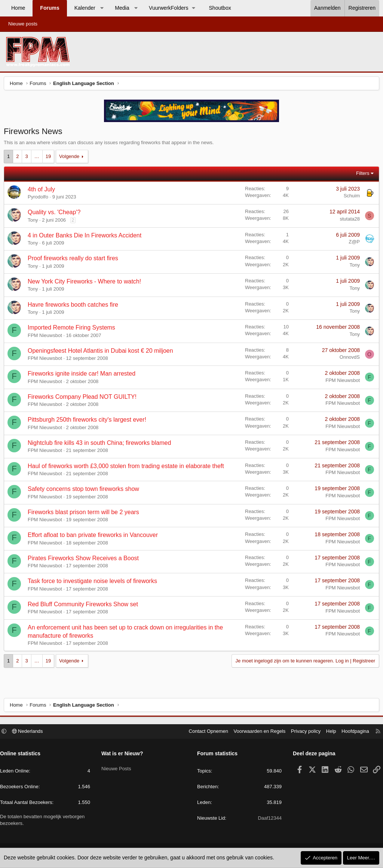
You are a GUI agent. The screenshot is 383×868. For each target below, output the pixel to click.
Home (18, 8)
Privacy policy (302, 732)
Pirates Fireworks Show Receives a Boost (85, 560)
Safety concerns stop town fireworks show (85, 491)
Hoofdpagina (352, 732)
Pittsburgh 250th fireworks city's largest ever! (89, 421)
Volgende (71, 158)
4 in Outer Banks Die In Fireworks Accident (86, 237)
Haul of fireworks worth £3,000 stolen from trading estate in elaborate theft (128, 468)
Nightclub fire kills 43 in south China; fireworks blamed (101, 445)
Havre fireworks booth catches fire (75, 306)
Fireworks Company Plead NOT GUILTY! (84, 399)
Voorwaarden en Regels (256, 732)
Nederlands (31, 732)
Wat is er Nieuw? (124, 755)
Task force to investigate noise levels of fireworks (94, 583)
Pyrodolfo (40, 199)
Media (122, 8)
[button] (102, 8)
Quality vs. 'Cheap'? (56, 214)
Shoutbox (220, 8)
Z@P (352, 244)
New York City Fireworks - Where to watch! (86, 283)
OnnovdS (348, 359)
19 (50, 158)
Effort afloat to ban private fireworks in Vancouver (95, 537)
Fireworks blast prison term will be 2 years (85, 514)
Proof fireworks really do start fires (75, 260)
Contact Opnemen (205, 732)
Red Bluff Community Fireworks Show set (85, 606)
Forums (50, 8)
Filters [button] (361, 175)
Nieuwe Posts (118, 767)
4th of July (43, 191)
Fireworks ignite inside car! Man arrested (83, 375)
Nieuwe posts (23, 24)
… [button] (39, 158)
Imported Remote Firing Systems (73, 329)
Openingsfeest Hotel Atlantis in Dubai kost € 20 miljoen (102, 353)
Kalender (85, 8)
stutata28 (348, 221)
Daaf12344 (268, 819)
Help (327, 732)
